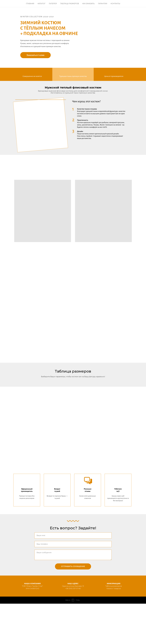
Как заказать (88, 4)
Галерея (53, 4)
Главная (30, 4)
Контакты (115, 4)
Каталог (42, 4)
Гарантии (103, 4)
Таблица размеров (70, 4)
